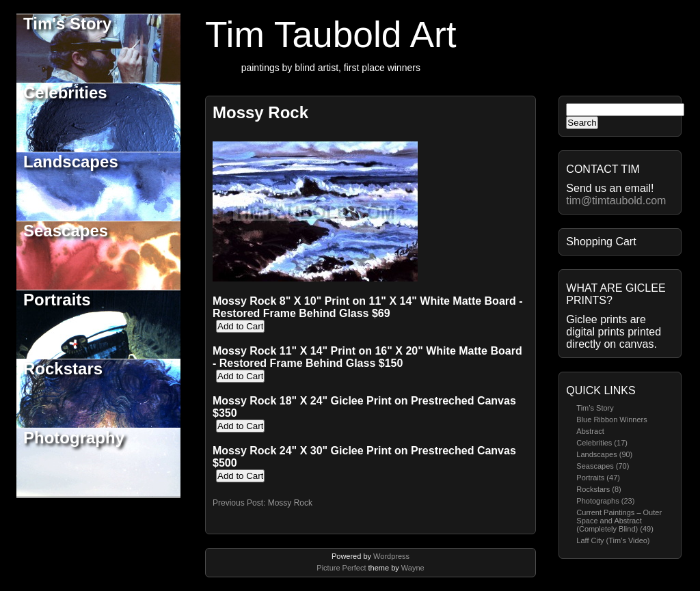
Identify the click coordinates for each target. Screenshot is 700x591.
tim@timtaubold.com (616, 201)
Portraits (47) (598, 478)
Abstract (590, 431)
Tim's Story (67, 24)
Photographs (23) (605, 501)
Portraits (57, 300)
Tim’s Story (595, 408)
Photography (74, 438)
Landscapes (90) (604, 454)
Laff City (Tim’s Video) (613, 540)
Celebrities (65, 93)
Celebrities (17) (602, 443)
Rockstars (63, 369)
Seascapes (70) (603, 466)
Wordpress (391, 556)
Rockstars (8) (598, 489)
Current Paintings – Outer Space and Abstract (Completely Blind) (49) (619, 521)
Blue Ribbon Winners (611, 420)
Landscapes (71, 162)
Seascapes (66, 231)
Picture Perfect (341, 568)
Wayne (413, 568)
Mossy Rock (260, 112)
